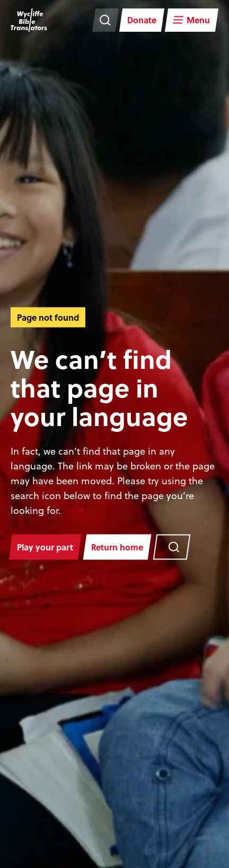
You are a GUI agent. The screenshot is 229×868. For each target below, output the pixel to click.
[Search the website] (105, 20)
